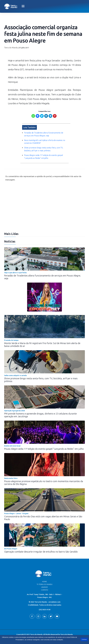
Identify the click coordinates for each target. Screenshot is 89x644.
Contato (45, 590)
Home (44, 581)
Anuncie (44, 587)
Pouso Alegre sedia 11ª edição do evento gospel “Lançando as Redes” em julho (44, 449)
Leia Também (29, 127)
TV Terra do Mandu (45, 584)
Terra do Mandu (11, 48)
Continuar (84, 639)
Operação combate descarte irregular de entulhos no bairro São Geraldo (41, 552)
